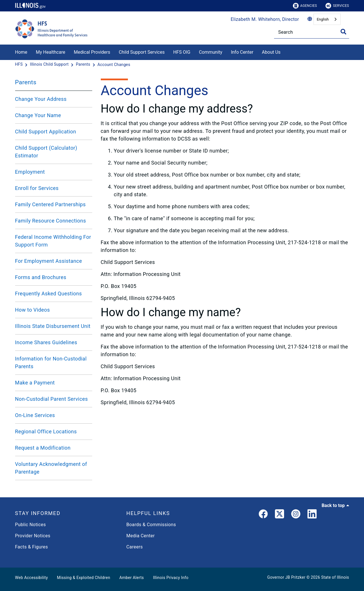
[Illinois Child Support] (50, 65)
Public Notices (31, 525)
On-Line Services (35, 415)
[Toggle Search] (343, 32)
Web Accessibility (32, 578)
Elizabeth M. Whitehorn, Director (265, 19)
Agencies (305, 6)
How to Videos (33, 310)
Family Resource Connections (51, 221)
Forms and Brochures (41, 277)
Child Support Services (142, 52)
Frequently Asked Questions (49, 294)
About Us (271, 52)
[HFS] (20, 65)
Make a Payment (35, 383)
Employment (30, 172)
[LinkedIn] (312, 515)
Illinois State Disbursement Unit (53, 326)
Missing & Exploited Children (84, 578)
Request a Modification (43, 448)
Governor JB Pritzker (286, 577)
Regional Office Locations (46, 431)
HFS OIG (182, 52)
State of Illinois (335, 577)
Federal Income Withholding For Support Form (53, 241)
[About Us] (285, 51)
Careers (135, 547)
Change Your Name (38, 115)
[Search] (312, 32)
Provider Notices (33, 536)
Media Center (141, 536)
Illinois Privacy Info (171, 578)
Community (211, 52)
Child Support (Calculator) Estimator (46, 152)
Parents (26, 82)
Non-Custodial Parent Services (52, 399)
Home (21, 52)
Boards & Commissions (151, 525)
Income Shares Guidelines (46, 342)
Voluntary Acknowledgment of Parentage (51, 468)
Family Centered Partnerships (51, 204)
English (323, 19)
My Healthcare (51, 52)
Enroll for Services (37, 188)
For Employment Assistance (49, 261)
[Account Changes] (114, 65)
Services (337, 6)
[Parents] (84, 65)
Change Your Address (41, 99)
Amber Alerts (132, 578)
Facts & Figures (32, 547)
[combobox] (327, 19)
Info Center (242, 52)
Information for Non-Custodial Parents (51, 362)
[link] (263, 515)
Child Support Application (46, 132)
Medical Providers (92, 52)
